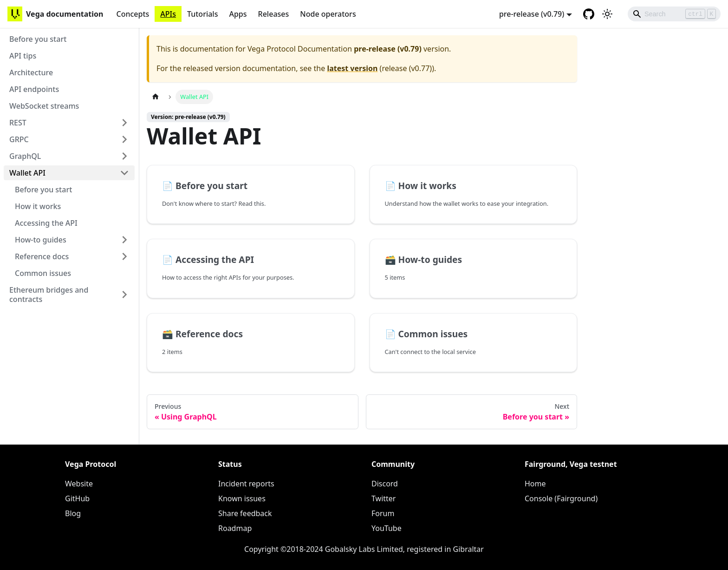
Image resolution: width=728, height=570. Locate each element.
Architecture (31, 72)
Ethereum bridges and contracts (49, 295)
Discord (385, 484)
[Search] (674, 14)
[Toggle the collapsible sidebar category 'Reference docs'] (124, 256)
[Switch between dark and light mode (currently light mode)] (607, 14)
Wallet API (27, 173)
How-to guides (41, 240)
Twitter (383, 498)
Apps (238, 14)
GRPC (19, 139)
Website (79, 484)
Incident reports (246, 484)
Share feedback (245, 513)
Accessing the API (46, 223)
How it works (38, 206)
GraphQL (25, 156)
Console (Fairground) (561, 498)
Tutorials (202, 14)
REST (18, 123)
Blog (73, 513)
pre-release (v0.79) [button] (532, 14)
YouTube (387, 528)
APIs (168, 14)
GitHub (77, 498)
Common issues (43, 273)
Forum (383, 513)
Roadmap (235, 528)
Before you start (38, 39)
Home (535, 484)
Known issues (242, 498)
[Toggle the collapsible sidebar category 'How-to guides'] (124, 240)
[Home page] (156, 97)
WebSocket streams (44, 106)
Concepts (133, 14)
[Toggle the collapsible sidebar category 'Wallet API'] (124, 173)
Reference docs (42, 256)
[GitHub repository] (589, 14)
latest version (352, 68)
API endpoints (34, 89)
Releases (274, 14)
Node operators (328, 14)
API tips (23, 56)
